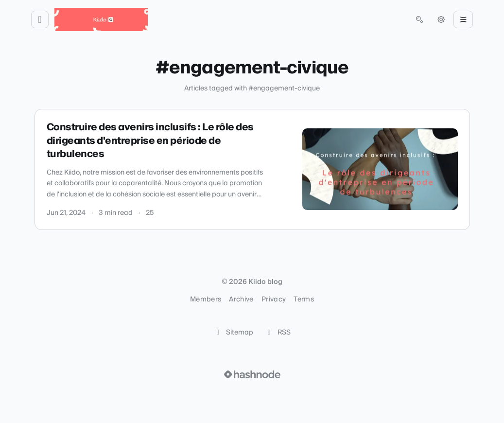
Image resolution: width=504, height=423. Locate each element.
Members (206, 300)
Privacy (274, 300)
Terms (304, 300)
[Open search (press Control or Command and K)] (419, 19)
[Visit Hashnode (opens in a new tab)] (252, 374)
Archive (241, 300)
